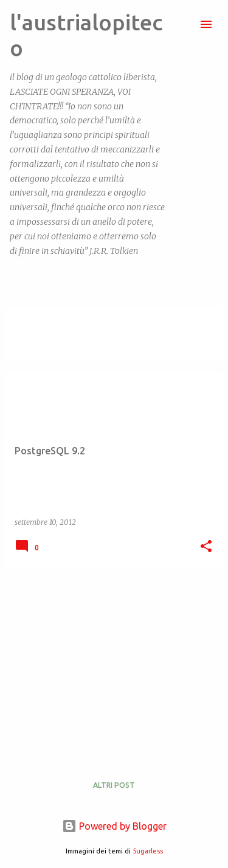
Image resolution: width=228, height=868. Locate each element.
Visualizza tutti (47, 351)
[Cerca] (182, 24)
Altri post (114, 785)
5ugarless (148, 851)
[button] (206, 547)
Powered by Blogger (114, 826)
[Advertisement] (114, 665)
